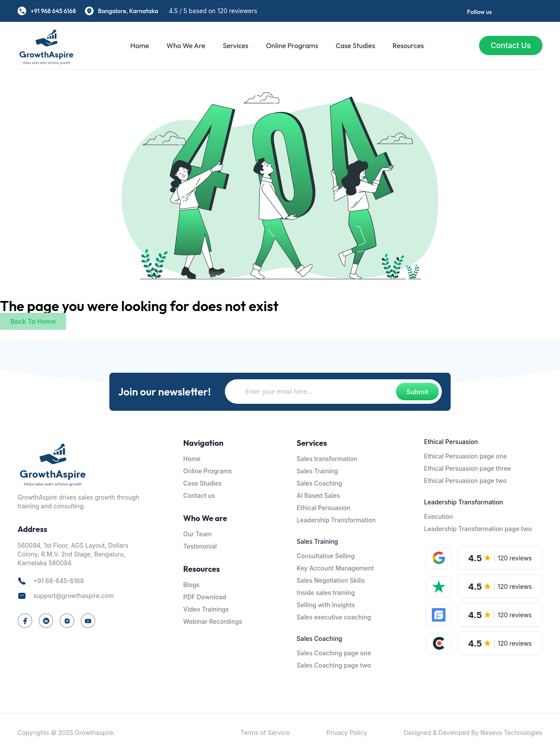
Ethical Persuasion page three (467, 468)
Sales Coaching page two (334, 665)
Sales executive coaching (334, 617)
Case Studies (353, 45)
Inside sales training (326, 593)
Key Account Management (335, 568)
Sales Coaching (319, 483)
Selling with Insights (326, 605)
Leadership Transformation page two (478, 529)
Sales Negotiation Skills (331, 580)
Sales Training (317, 471)
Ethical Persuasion (324, 508)
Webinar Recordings (213, 621)
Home (138, 45)
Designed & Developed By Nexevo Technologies (473, 733)
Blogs (191, 585)
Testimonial (200, 546)
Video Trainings (206, 609)
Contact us (199, 495)
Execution (438, 516)
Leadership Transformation (336, 520)
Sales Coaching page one (334, 653)
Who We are (184, 45)
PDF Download (205, 597)
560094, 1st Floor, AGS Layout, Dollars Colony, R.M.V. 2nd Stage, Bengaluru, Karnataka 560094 (73, 554)
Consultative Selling (326, 556)
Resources (406, 45)
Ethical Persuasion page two (465, 481)
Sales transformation (327, 459)
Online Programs (289, 45)
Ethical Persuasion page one (465, 456)
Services (233, 45)
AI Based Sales (318, 495)
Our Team (198, 534)
